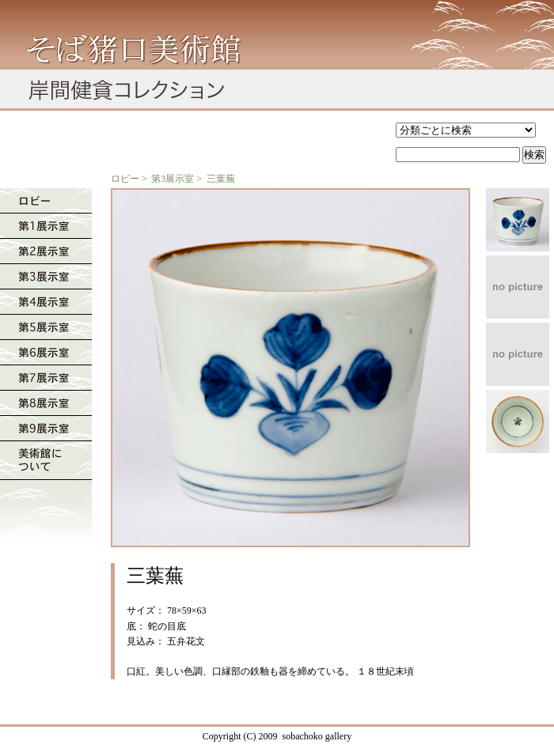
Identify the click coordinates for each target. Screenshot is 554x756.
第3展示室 (173, 179)
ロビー (125, 179)
